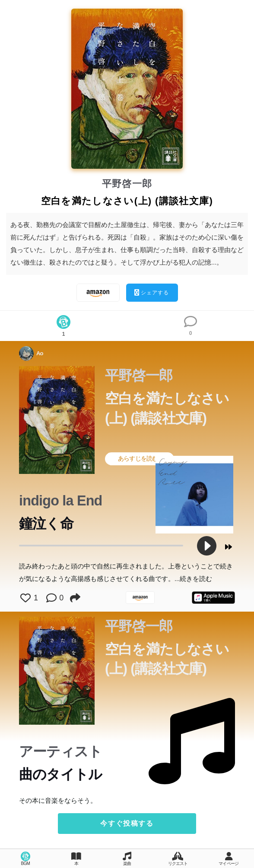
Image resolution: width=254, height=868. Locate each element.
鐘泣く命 (46, 524)
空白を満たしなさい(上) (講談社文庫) (167, 408)
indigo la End (61, 501)
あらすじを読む (143, 458)
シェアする (152, 292)
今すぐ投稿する (127, 823)
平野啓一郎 (127, 184)
